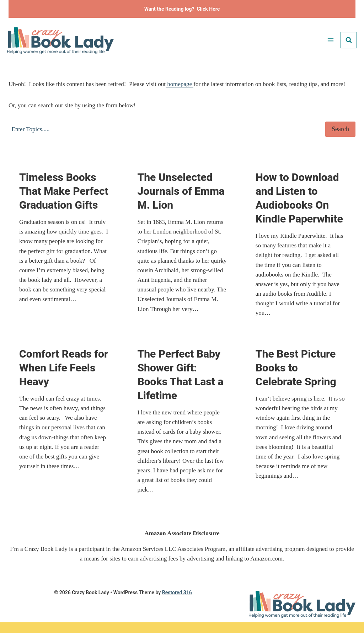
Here (214, 9)
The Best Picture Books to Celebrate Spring (296, 368)
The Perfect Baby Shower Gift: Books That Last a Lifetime (180, 375)
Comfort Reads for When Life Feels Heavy (64, 368)
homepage (180, 84)
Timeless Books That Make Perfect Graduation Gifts (64, 191)
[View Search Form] (349, 40)
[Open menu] (330, 40)
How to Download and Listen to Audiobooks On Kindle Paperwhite (299, 198)
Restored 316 (177, 592)
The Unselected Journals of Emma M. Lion (181, 191)
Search (340, 129)
